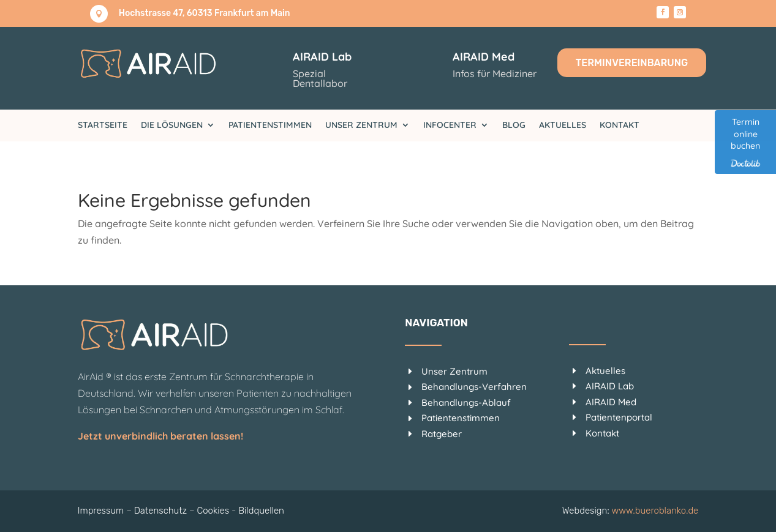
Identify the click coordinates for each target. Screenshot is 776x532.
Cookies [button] (213, 511)
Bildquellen (261, 511)
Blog (514, 126)
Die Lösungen (172, 126)
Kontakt (620, 126)
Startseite (103, 126)
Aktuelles (563, 126)
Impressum (101, 511)
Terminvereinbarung (632, 63)
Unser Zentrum (361, 126)
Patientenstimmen (270, 126)
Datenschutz (160, 511)
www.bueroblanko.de (655, 511)
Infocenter (450, 126)
